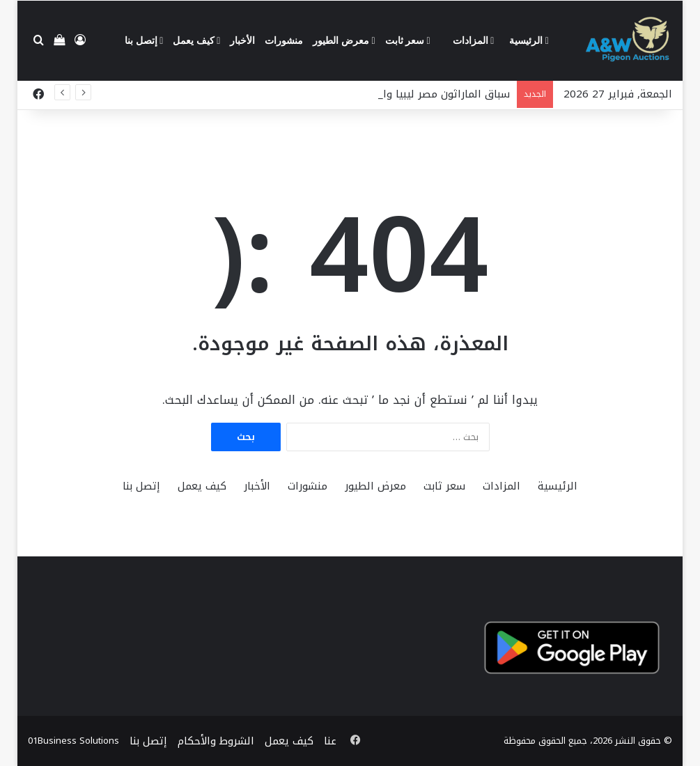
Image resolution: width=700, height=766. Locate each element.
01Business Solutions (73, 741)
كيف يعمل (196, 41)
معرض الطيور (344, 41)
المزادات (474, 41)
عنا (330, 741)
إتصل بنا (144, 41)
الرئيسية (529, 41)
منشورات (284, 41)
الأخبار (242, 41)
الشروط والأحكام (216, 741)
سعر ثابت (408, 41)
